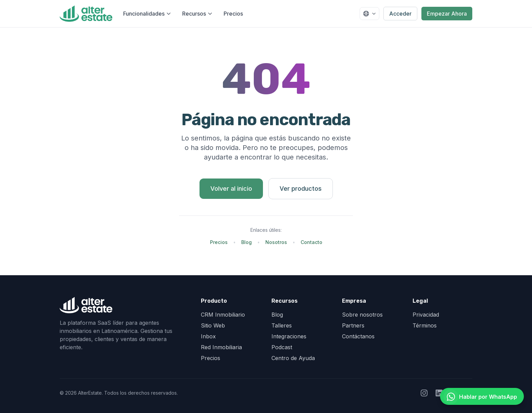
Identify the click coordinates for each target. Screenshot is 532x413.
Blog (246, 242)
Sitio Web (213, 325)
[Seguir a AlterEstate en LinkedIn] (439, 393)
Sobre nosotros (362, 315)
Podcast (282, 347)
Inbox (208, 336)
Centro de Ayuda (293, 358)
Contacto (311, 242)
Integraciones (289, 336)
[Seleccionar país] (369, 14)
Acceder (400, 14)
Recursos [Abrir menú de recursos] (197, 14)
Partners (353, 325)
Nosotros (276, 242)
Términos (425, 325)
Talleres (282, 325)
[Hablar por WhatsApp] (482, 396)
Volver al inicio (231, 189)
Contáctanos (358, 336)
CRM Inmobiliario (223, 315)
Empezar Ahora (447, 14)
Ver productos (301, 189)
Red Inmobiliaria (221, 347)
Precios (233, 14)
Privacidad (426, 315)
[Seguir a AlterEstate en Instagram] (424, 393)
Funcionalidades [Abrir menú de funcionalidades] (147, 14)
